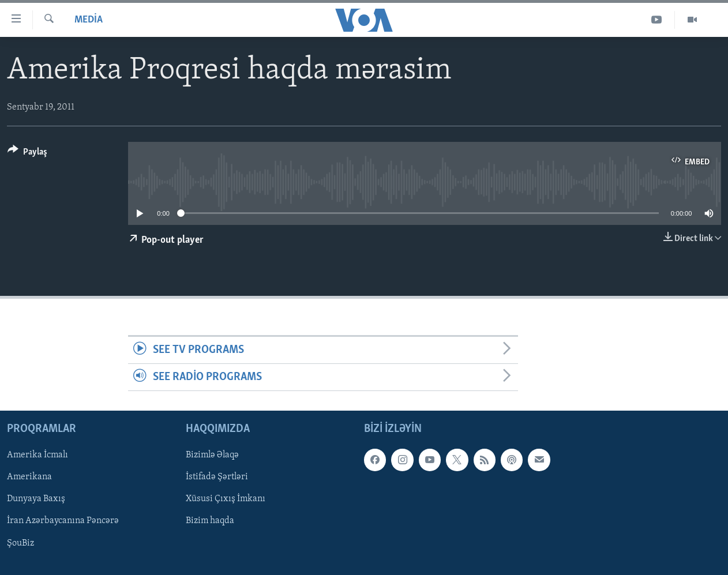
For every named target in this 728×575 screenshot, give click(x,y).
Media (89, 20)
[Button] (27, 154)
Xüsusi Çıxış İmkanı (226, 499)
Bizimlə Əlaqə (212, 456)
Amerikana (29, 478)
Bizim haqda (210, 521)
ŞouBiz (20, 543)
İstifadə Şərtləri (217, 478)
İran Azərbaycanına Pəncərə (63, 521)
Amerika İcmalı (37, 456)
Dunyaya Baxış (36, 499)
